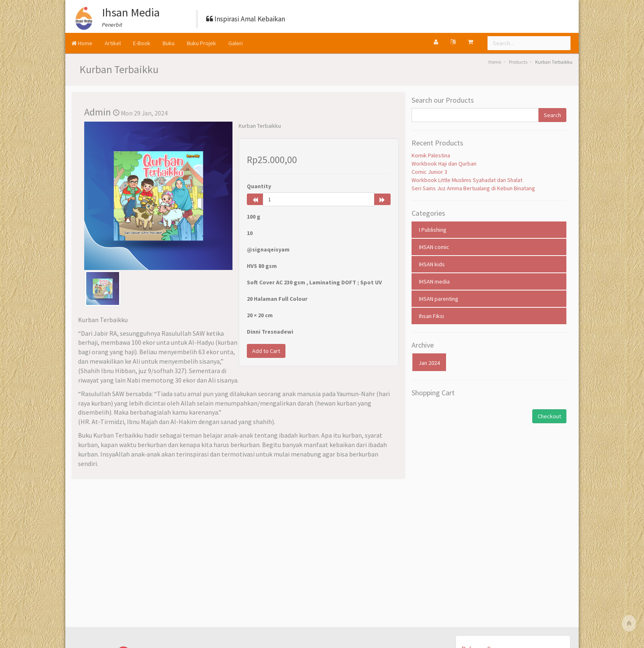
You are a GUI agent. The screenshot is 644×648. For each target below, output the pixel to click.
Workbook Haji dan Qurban (444, 164)
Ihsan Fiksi (431, 316)
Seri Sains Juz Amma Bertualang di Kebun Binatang (473, 188)
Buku (169, 43)
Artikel (113, 43)
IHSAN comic (434, 247)
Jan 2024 (429, 363)
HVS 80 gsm (262, 266)
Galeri (236, 43)
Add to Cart (266, 351)
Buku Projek (201, 43)
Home (82, 43)
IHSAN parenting (439, 299)
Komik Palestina (431, 155)
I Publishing (433, 230)
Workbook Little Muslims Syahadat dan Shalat (467, 180)
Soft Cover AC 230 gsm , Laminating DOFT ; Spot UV (314, 282)
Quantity (259, 186)
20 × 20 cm (260, 315)
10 (250, 233)
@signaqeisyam (268, 249)
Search (552, 115)
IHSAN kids (432, 264)
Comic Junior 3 (429, 172)
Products (518, 62)
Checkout (549, 416)
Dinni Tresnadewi (270, 332)
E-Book (142, 43)
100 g (254, 217)
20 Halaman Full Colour (277, 299)
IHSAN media (434, 281)
